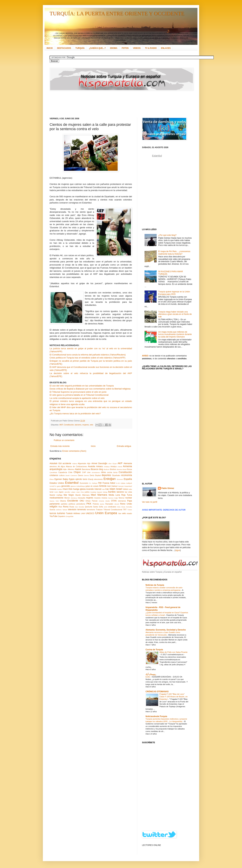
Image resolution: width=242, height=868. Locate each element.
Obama (63, 501)
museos (97, 498)
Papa (130, 501)
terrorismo (91, 510)
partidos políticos (68, 504)
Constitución (69, 425)
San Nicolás (79, 507)
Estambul (72, 483)
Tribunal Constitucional (113, 510)
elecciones (98, 479)
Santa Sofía (98, 507)
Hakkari (115, 486)
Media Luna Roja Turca (120, 495)
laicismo (78, 425)
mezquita (81, 498)
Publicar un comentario (64, 440)
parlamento (55, 504)
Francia (106, 483)
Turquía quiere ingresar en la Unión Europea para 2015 (174, 293)
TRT (125, 510)
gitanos (73, 486)
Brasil (125, 469)
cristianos (54, 475)
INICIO (50, 48)
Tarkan (65, 510)
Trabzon (99, 510)
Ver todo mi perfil (150, 502)
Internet (98, 489)
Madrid (52, 495)
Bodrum (107, 469)
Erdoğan (110, 479)
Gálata (123, 483)
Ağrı (89, 463)
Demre (86, 475)
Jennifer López (70, 492)
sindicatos (112, 507)
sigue (178, 550)
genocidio (66, 486)
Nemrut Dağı (113, 498)
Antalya (113, 466)
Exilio (148, 677)
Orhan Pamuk (92, 501)
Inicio (93, 446)
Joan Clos (80, 492)
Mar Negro (69, 495)
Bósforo (113, 469)
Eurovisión (84, 483)
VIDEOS (137, 48)
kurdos (112, 492)
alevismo (53, 466)
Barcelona (86, 469)
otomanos (122, 501)
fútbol (113, 483)
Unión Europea (106, 513)
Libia (130, 492)
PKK (89, 504)
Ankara (99, 466)
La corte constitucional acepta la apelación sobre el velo (77, 398)
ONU (82, 501)
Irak (103, 489)
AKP (61, 425)
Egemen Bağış (61, 479)
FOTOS (125, 48)
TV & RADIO (151, 48)
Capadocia (63, 472)
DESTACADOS (64, 48)
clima (103, 472)
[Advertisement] (117, 104)
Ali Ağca (61, 466)
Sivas (123, 507)
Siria (119, 507)
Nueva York (54, 501)
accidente (67, 463)
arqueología (56, 469)
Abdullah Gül (56, 463)
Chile (70, 472)
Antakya (107, 467)
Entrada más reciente (60, 446)
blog (101, 469)
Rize (60, 507)
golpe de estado (92, 486)
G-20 (118, 483)
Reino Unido (126, 504)
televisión (72, 510)
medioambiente (56, 498)
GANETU (53, 486)
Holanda (53, 489)
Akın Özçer (113, 464)
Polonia (96, 504)
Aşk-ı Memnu (69, 469)
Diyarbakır (116, 475)
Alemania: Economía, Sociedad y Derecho (166, 630)
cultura (62, 475)
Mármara (86, 495)
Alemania (128, 463)
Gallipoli (129, 483)
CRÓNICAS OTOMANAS (157, 692)
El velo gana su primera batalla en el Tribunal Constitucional (79, 395)
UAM (83, 513)
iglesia (83, 489)
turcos (53, 513)
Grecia (103, 486)
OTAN (114, 501)
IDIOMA (114, 48)
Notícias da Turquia (155, 585)
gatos (59, 486)
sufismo (59, 510)
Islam (112, 489)
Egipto (72, 479)
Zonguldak (70, 516)
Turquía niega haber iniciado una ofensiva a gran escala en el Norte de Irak (175, 314)
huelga (76, 489)
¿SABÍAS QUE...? (97, 48)
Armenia (127, 466)
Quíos (102, 504)
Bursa (130, 469)
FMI (100, 483)
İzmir (52, 492)
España (128, 479)
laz (126, 492)
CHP (84, 472)
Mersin (67, 498)
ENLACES (166, 48)
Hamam (121, 486)
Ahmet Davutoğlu (99, 463)
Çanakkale (53, 472)
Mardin (78, 495)
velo (91, 425)
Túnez (130, 510)
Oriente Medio (104, 501)
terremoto (82, 510)
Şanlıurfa (88, 507)
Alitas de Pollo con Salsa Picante (174, 652)
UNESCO (90, 513)
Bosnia (119, 469)
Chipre (77, 472)
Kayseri (99, 492)
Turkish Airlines (73, 513)
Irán (107, 489)
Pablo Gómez (168, 488)
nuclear (129, 498)
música (104, 498)
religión (53, 507)
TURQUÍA (80, 48)
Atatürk (78, 469)
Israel (119, 489)
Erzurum (120, 479)
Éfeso (52, 479)
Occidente (73, 501)
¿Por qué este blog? (167, 235)
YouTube (54, 516)
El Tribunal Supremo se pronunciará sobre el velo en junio (78, 392)
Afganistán (82, 463)
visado (129, 513)
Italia (130, 489)
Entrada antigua (124, 446)
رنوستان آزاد (151, 674)
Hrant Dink (68, 489)
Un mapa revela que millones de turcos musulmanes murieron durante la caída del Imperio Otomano (175, 334)
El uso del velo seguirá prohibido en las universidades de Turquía (82, 386)
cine (89, 472)
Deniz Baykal (95, 475)
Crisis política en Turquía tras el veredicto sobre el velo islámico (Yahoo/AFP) (87, 358)
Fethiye (95, 483)
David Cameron (71, 475)
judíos (87, 492)
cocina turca (112, 472)
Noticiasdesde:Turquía (156, 716)
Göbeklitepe (81, 486)
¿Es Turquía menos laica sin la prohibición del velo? (75, 414)
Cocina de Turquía (154, 650)
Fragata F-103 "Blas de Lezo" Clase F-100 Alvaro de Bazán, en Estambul (174, 697)
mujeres (86, 425)
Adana (74, 464)
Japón (61, 492)
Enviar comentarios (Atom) (74, 451)
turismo (61, 513)
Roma (66, 507)
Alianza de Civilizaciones (76, 466)
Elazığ (91, 479)
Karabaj (93, 492)
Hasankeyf (128, 486)
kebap (105, 492)
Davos (81, 475)
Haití (109, 486)
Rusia (72, 507)
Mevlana (74, 498)
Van (120, 513)
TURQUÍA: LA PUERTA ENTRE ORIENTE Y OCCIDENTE (117, 13)
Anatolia (92, 466)
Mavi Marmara (99, 495)
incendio (90, 489)
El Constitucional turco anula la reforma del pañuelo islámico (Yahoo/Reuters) (88, 355)
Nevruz (122, 498)
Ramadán (109, 504)
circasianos (96, 472)
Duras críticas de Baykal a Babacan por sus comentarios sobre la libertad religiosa (90, 389)
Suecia (52, 510)
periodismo (81, 504)
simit (106, 507)
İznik (56, 492)
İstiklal (125, 489)
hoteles (60, 489)
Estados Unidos (57, 483)
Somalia (129, 507)
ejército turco (81, 479)
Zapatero (62, 516)
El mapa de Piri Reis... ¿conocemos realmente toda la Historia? (174, 253)
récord (117, 504)
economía (127, 475)
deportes (106, 475)
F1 (90, 483)
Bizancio (95, 469)
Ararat (120, 467)
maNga (59, 495)
